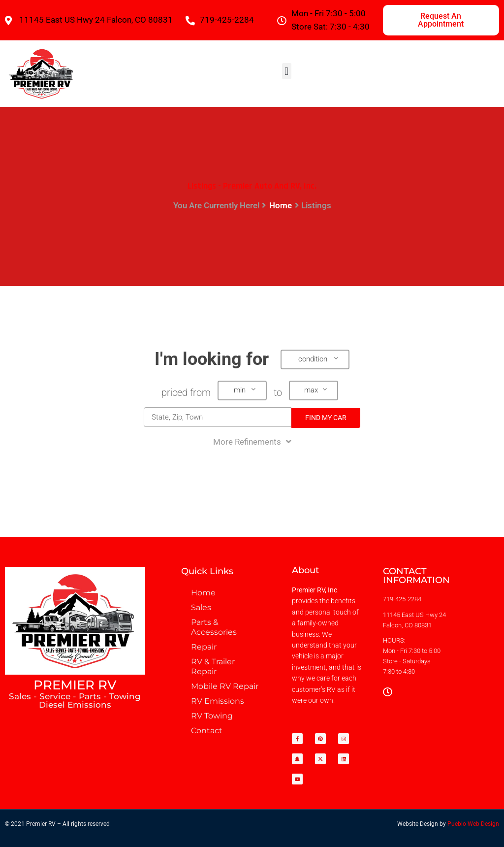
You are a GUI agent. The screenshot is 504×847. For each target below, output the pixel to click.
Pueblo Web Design (473, 824)
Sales (201, 607)
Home (281, 205)
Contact (207, 731)
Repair (204, 647)
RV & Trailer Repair (213, 667)
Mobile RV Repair (225, 686)
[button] (287, 71)
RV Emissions (218, 701)
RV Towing (212, 716)
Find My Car (326, 418)
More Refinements (252, 442)
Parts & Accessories (214, 627)
